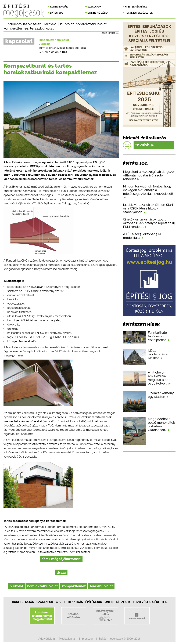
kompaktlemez (16, 28)
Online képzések (98, 13)
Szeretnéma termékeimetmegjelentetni (42, 616)
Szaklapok (94, 7)
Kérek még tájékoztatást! (61, 559)
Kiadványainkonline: (105, 615)
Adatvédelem (47, 639)
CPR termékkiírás (136, 7)
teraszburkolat (42, 28)
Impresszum (87, 639)
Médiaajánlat (67, 639)
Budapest (44, 44)
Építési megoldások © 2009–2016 (120, 639)
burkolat (67, 24)
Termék (49, 24)
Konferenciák (59, 7)
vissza (61, 572)
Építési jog (57, 13)
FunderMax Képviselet (22, 24)
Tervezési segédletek (139, 13)
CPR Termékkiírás (69, 602)
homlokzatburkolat (91, 24)
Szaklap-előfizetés (74, 616)
